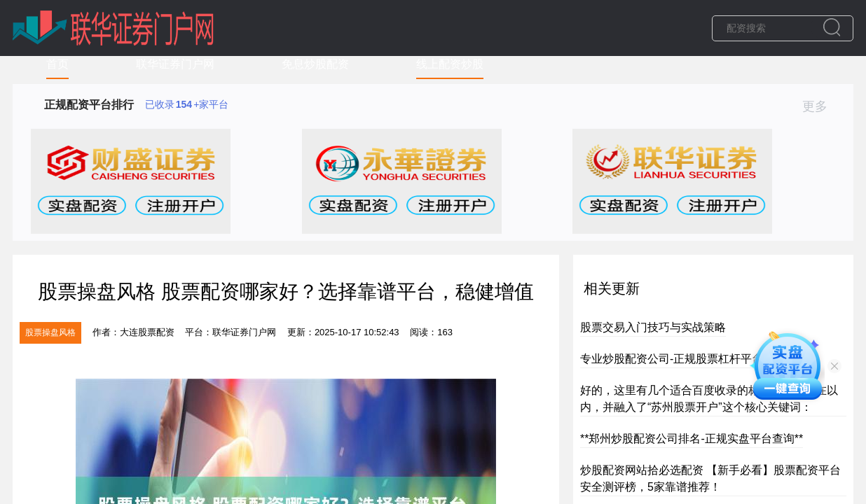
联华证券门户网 (175, 64)
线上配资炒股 (450, 64)
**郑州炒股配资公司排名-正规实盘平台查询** (692, 439)
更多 (821, 106)
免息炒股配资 (315, 64)
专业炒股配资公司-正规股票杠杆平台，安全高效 (700, 359)
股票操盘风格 (50, 332)
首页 (57, 64)
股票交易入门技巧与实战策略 (653, 327)
